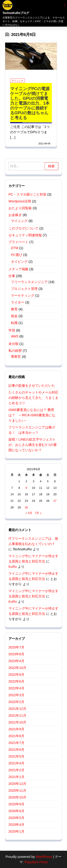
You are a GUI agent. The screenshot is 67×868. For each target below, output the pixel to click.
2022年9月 (16, 675)
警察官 (16, 357)
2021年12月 (17, 709)
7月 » (38, 513)
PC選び (17, 255)
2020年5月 (16, 818)
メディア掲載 (18, 269)
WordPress (44, 857)
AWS (15, 336)
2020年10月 (17, 797)
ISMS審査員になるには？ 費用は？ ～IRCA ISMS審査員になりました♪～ (32, 415)
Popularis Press (36, 862)
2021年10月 (17, 722)
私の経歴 (15, 351)
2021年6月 (16, 750)
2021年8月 (16, 736)
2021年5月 (16, 756)
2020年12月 (17, 784)
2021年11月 (17, 715)
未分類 (13, 344)
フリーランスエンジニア (29, 282)
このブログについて (23, 228)
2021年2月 (16, 770)
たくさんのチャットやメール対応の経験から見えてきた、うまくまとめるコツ (33, 398)
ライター (18, 302)
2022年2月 (16, 702)
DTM (15, 248)
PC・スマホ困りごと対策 (27, 194)
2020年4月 (16, 825)
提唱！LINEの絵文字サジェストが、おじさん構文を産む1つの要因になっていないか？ (33, 445)
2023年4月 (16, 661)
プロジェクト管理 (24, 289)
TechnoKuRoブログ (16, 13)
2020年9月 (16, 804)
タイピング (19, 262)
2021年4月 (16, 763)
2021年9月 (16, 729)
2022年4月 (16, 688)
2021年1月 (16, 777)
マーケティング (23, 296)
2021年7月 (16, 743)
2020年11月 (17, 790)
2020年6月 (16, 811)
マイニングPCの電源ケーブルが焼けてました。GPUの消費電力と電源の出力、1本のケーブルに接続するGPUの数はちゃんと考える (30, 103)
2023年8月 (16, 654)
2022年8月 (16, 681)
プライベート (18, 242)
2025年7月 (16, 647)
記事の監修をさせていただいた (32, 386)
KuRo (13, 567)
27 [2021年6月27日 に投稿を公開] (55, 501)
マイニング (17, 81)
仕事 (12, 276)
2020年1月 (16, 831)
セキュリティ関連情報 (25, 235)
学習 (12, 330)
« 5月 (29, 513)
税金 (14, 316)
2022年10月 (17, 668)
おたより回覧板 (20, 208)
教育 (14, 309)
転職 (14, 323)
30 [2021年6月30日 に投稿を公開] (26, 508)
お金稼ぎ (15, 215)
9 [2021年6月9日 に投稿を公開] (26, 488)
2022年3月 (16, 695)
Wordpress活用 (20, 201)
